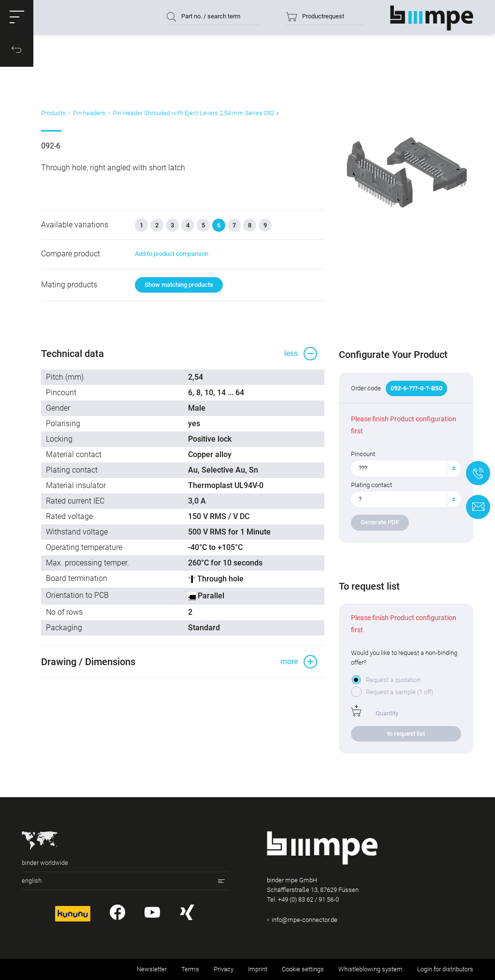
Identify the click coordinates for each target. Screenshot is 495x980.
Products (53, 113)
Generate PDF (380, 522)
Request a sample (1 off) (400, 692)
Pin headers (89, 113)
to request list (406, 734)
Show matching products (179, 285)
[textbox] (402, 468)
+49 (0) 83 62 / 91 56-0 (308, 899)
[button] (17, 17)
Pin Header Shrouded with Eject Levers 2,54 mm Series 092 (193, 113)
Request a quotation (393, 680)
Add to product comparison (172, 254)
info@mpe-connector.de (305, 920)
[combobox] (406, 468)
